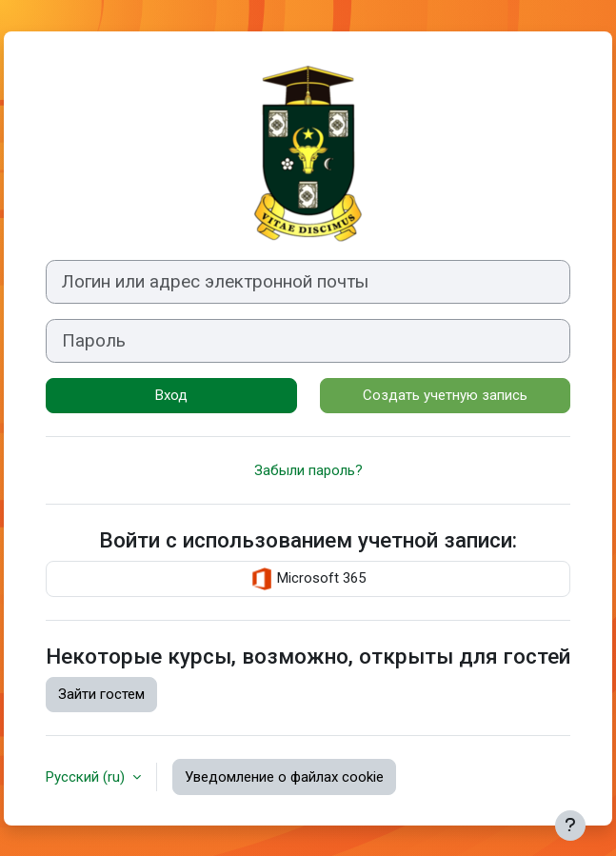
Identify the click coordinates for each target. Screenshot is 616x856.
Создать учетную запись (445, 395)
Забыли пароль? (308, 470)
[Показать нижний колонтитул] (570, 826)
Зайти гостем (101, 694)
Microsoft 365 (308, 579)
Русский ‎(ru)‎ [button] (87, 777)
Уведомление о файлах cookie (284, 777)
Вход (171, 395)
